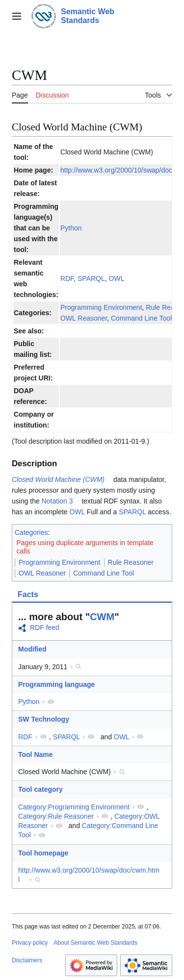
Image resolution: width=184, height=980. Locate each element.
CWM (102, 617)
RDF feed (45, 628)
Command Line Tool (141, 318)
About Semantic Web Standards (95, 943)
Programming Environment (101, 307)
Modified (32, 649)
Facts (28, 594)
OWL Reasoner (84, 318)
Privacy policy (30, 943)
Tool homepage (43, 853)
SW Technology (44, 719)
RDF (67, 278)
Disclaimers (27, 960)
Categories (31, 532)
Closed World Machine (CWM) (58, 479)
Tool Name (36, 754)
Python (71, 228)
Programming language (56, 684)
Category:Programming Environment (74, 807)
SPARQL (91, 278)
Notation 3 (57, 501)
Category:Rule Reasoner (56, 816)
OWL (117, 278)
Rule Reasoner (131, 562)
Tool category (40, 789)
